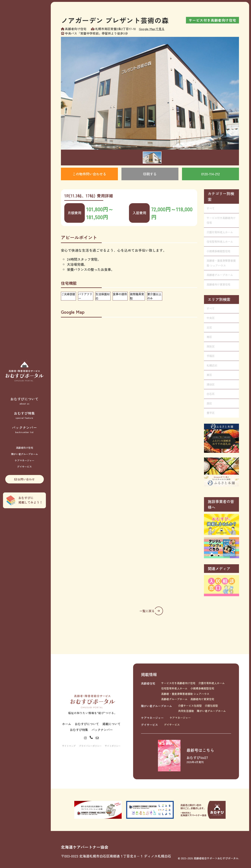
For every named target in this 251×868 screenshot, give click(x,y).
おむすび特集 (24, 415)
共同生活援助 (186, 711)
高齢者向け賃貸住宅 (218, 284)
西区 (209, 403)
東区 (209, 375)
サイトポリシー (113, 746)
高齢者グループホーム (220, 275)
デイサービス (24, 467)
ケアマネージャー (24, 460)
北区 (209, 327)
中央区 (211, 318)
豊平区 (211, 413)
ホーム (67, 724)
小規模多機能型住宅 (218, 251)
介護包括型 (211, 706)
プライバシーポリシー (90, 746)
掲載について (111, 724)
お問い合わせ (24, 479)
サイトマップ (69, 746)
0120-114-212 (210, 174)
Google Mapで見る (152, 29)
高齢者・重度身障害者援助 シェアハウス (221, 263)
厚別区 (211, 346)
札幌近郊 (212, 365)
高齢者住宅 (148, 683)
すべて (211, 208)
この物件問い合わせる (89, 174)
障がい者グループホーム (25, 454)
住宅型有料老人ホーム (220, 242)
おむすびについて (24, 401)
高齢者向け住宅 (25, 448)
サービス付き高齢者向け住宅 (221, 220)
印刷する (150, 174)
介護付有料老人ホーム (220, 232)
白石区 (211, 394)
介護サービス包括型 (190, 706)
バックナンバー (24, 429)
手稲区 (211, 356)
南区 (209, 337)
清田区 (211, 384)
